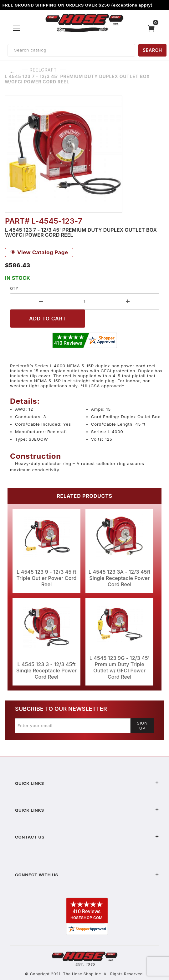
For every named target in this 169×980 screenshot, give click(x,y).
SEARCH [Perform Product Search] (152, 50)
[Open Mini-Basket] (153, 28)
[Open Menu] (17, 28)
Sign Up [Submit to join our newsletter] (142, 725)
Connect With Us (87, 875)
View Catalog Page (39, 252)
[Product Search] (71, 50)
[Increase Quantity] (128, 301)
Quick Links (87, 783)
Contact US (87, 837)
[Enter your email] (73, 725)
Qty (14, 288)
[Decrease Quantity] (41, 301)
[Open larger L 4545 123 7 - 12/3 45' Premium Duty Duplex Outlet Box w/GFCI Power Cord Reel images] (84, 154)
